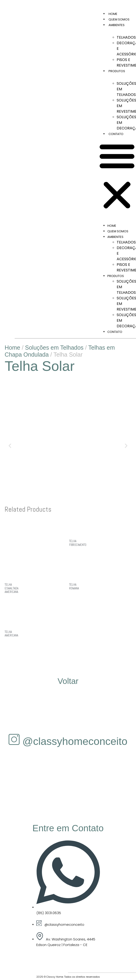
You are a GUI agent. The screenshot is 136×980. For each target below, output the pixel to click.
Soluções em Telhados (54, 348)
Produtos (117, 71)
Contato (116, 134)
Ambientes (117, 25)
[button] (117, 176)
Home (113, 14)
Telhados (126, 37)
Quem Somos (119, 19)
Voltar (68, 681)
